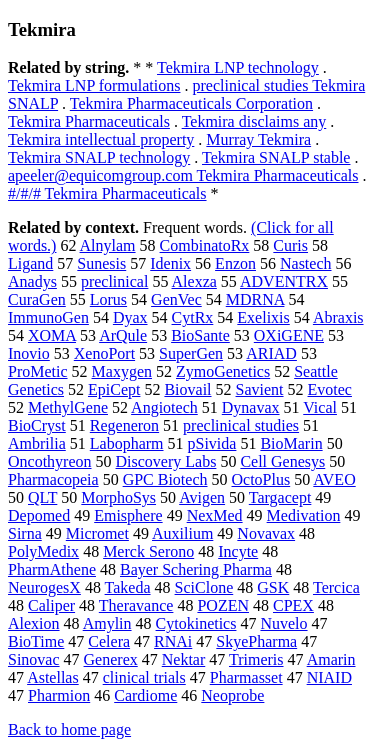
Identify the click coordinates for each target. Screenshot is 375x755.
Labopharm (127, 443)
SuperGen (191, 353)
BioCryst (37, 425)
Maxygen (122, 371)
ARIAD (271, 353)
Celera (109, 641)
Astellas (53, 677)
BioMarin (291, 443)
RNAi (173, 641)
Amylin (107, 623)
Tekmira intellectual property (101, 139)
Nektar (184, 659)
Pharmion (59, 695)
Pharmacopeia (53, 479)
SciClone (204, 587)
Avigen (202, 497)
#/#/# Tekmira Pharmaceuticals (107, 193)
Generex (111, 659)
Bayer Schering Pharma (196, 569)
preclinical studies (241, 425)
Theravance (136, 605)
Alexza (194, 281)
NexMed (215, 515)
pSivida (212, 443)
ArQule (123, 335)
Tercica (336, 587)
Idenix (170, 263)
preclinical (115, 281)
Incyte (238, 551)
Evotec (330, 389)
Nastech (306, 263)
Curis (290, 245)
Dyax (130, 317)
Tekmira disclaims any (254, 121)
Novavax (266, 533)
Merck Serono (148, 551)
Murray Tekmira (258, 139)
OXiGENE (289, 335)
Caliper (51, 605)
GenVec (176, 299)
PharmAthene (52, 569)
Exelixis (263, 317)
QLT (42, 497)
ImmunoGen (48, 317)
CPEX (293, 605)
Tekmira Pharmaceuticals (89, 121)
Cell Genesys (282, 461)
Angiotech (164, 407)
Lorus (108, 299)
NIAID (329, 677)
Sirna (25, 533)
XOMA (52, 335)
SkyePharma (256, 641)
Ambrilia (37, 443)
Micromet (97, 533)
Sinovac (34, 659)
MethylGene (68, 407)
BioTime (36, 641)
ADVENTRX (284, 281)
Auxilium (182, 533)
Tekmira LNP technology (238, 67)
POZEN (223, 605)
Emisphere (128, 515)
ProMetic (38, 371)
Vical (320, 407)
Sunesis (101, 263)
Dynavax (251, 407)
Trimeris (256, 659)
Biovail (187, 389)
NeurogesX (44, 587)
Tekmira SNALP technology (99, 157)
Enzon (235, 263)
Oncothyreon (50, 461)
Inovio (29, 353)
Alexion (34, 623)
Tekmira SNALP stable (276, 157)
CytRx (193, 317)
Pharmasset (246, 677)
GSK (273, 587)
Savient (260, 389)
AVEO (334, 479)
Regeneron (124, 425)
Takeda (128, 587)
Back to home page (69, 729)
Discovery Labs (166, 461)
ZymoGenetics (223, 371)
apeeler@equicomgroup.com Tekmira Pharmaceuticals (183, 175)
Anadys (32, 281)
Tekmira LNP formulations (94, 85)
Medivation (304, 515)
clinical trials (144, 677)
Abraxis (338, 317)
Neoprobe (232, 695)
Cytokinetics (196, 623)
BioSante (200, 335)
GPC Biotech (165, 479)
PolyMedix (43, 551)
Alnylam (108, 245)
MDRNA (255, 299)
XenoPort (104, 353)
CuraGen (37, 299)
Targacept (280, 497)
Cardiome (145, 695)
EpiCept (114, 389)
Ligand (30, 263)
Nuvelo (283, 623)
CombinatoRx (205, 245)
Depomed (39, 515)
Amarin (331, 659)
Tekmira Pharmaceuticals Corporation (191, 103)
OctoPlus (261, 479)
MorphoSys (118, 497)
